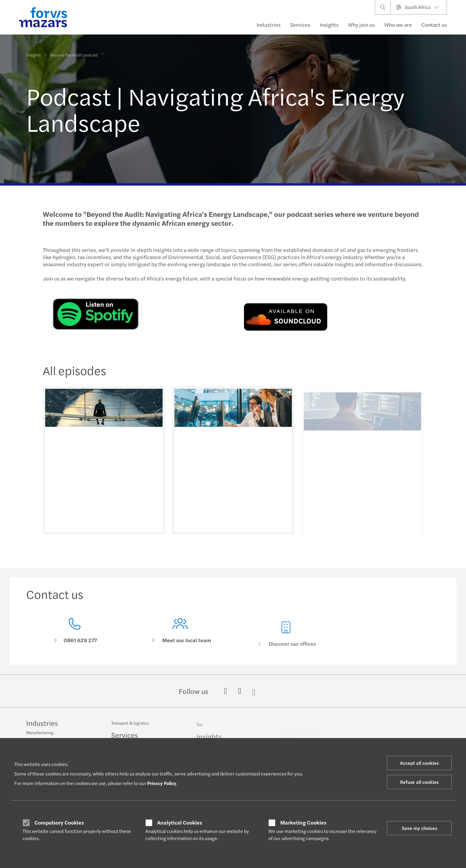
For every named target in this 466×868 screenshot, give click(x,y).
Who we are (398, 25)
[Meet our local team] (180, 642)
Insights (329, 25)
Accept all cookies (419, 763)
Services (300, 25)
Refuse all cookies (419, 782)
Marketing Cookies (303, 822)
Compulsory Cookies (59, 822)
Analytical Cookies (180, 822)
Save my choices (419, 828)
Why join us (361, 25)
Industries (269, 25)
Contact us (434, 25)
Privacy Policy (162, 783)
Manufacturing (40, 733)
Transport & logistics (130, 727)
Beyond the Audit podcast (74, 51)
